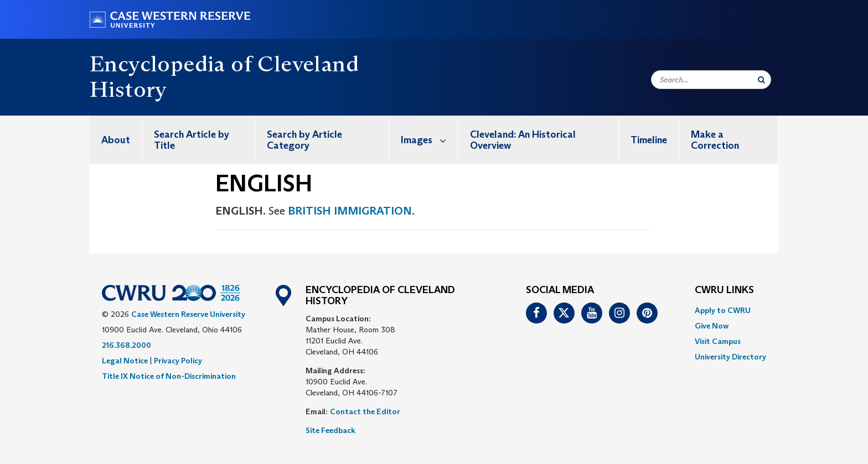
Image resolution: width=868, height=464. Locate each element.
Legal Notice (125, 361)
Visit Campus (718, 341)
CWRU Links (724, 290)
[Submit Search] (761, 80)
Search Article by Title (192, 140)
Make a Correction (715, 140)
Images (429, 140)
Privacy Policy (178, 361)
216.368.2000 (126, 345)
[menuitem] (116, 140)
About (116, 140)
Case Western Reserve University (188, 314)
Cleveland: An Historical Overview (523, 140)
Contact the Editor (365, 411)
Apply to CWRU (723, 310)
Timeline (649, 140)
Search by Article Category (304, 140)
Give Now (712, 326)
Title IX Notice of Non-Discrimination (169, 376)
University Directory (730, 357)
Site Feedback (330, 430)
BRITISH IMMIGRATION (350, 211)
